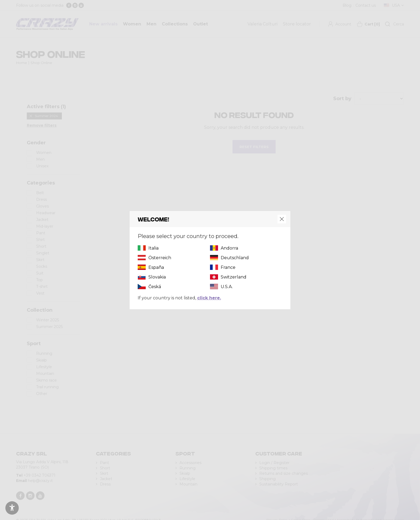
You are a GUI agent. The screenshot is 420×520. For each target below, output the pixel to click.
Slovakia (157, 277)
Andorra (229, 248)
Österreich (160, 258)
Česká (155, 287)
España (156, 267)
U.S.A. (227, 287)
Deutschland (235, 258)
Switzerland (234, 277)
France (228, 267)
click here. (209, 298)
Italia (153, 248)
